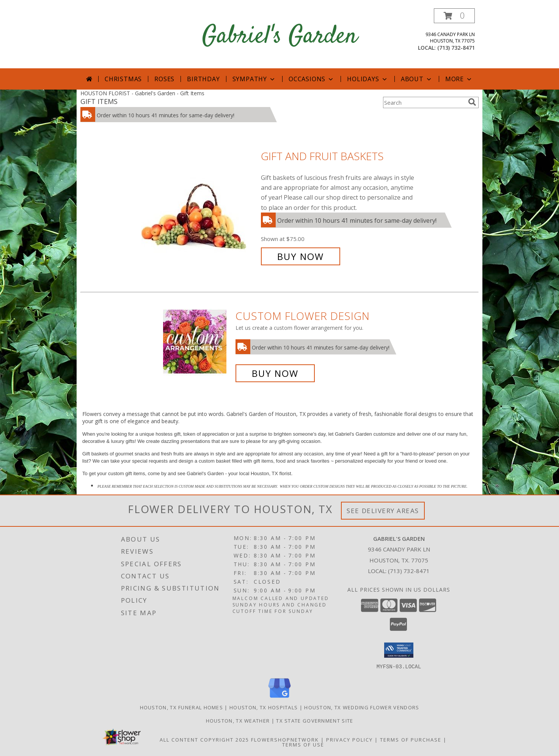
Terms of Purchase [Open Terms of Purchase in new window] (411, 739)
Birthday (203, 79)
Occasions (312, 79)
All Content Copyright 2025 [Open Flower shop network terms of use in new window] (204, 739)
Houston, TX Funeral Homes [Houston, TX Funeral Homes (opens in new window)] (182, 707)
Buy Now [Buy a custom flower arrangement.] (275, 373)
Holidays (367, 79)
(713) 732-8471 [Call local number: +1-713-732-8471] (456, 48)
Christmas (123, 79)
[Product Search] (424, 102)
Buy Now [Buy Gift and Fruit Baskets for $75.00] (301, 256)
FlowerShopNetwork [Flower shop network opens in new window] (285, 739)
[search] (472, 102)
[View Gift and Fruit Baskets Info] (199, 206)
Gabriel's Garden (280, 37)
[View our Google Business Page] (279, 698)
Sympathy (254, 79)
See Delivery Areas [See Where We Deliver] (383, 511)
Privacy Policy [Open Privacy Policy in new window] (349, 739)
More (459, 79)
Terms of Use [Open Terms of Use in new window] (303, 744)
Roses (164, 79)
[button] (454, 16)
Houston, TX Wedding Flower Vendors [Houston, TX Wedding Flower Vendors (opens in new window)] (362, 707)
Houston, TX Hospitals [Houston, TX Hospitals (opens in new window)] (264, 707)
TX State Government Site (315, 720)
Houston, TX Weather (238, 720)
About (417, 79)
